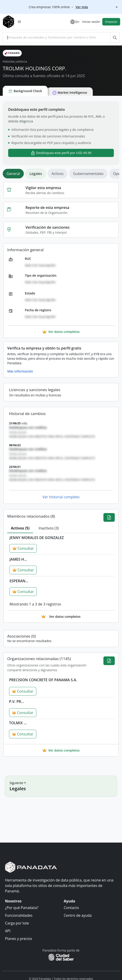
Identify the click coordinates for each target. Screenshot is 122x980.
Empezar (111, 22)
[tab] (20, 528)
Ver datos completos (61, 750)
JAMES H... (18, 559)
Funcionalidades (19, 915)
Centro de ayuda (78, 915)
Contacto (71, 908)
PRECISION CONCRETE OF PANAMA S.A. (43, 680)
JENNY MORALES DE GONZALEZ (37, 538)
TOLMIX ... (18, 723)
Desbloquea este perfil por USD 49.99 (61, 153)
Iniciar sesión (91, 22)
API (8, 931)
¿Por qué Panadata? (22, 908)
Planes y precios (19, 939)
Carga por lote (17, 923)
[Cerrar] (117, 7)
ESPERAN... (19, 581)
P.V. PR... (17, 701)
